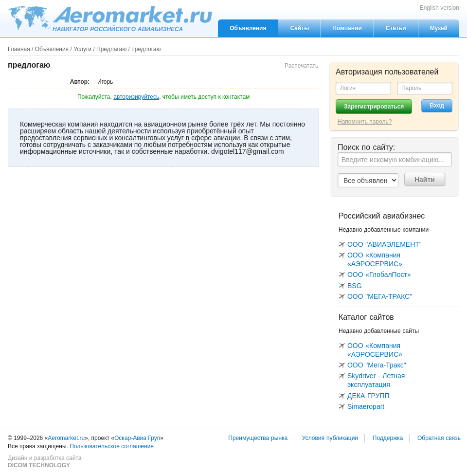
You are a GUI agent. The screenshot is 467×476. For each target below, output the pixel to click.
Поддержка (388, 438)
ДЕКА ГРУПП (368, 396)
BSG (355, 286)
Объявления (248, 28)
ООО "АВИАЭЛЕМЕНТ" (385, 244)
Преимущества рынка (258, 438)
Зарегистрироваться (374, 107)
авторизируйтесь (136, 97)
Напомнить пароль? (365, 122)
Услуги (82, 49)
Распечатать (301, 66)
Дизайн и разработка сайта (45, 462)
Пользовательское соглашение (112, 446)
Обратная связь (439, 438)
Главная (19, 49)
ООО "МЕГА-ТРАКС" (380, 296)
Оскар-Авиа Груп (137, 438)
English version (440, 8)
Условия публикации (330, 438)
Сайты (299, 28)
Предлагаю (111, 49)
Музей (439, 28)
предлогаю (146, 49)
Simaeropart (366, 406)
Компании (347, 28)
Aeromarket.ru (110, 18)
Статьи (396, 28)
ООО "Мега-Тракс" (377, 365)
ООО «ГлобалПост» (379, 275)
